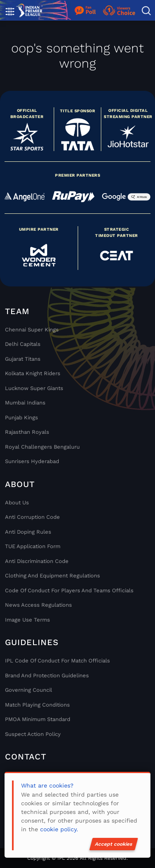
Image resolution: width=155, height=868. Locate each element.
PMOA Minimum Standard (38, 719)
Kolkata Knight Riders (33, 373)
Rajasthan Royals (27, 432)
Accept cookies (114, 844)
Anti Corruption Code (32, 517)
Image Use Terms (27, 620)
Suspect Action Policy (33, 734)
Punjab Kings (21, 417)
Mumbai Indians (25, 403)
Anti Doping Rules (28, 532)
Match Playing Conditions (37, 705)
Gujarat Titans (23, 359)
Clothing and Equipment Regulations (52, 576)
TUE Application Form (33, 546)
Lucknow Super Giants (34, 388)
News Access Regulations (38, 605)
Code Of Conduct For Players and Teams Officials (69, 590)
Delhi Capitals (23, 344)
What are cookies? (47, 785)
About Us (17, 503)
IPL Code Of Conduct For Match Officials (57, 661)
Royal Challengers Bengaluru (42, 447)
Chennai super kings (32, 330)
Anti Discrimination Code (37, 561)
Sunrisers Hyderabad (32, 461)
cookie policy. (59, 829)
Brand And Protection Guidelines (47, 675)
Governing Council (29, 690)
